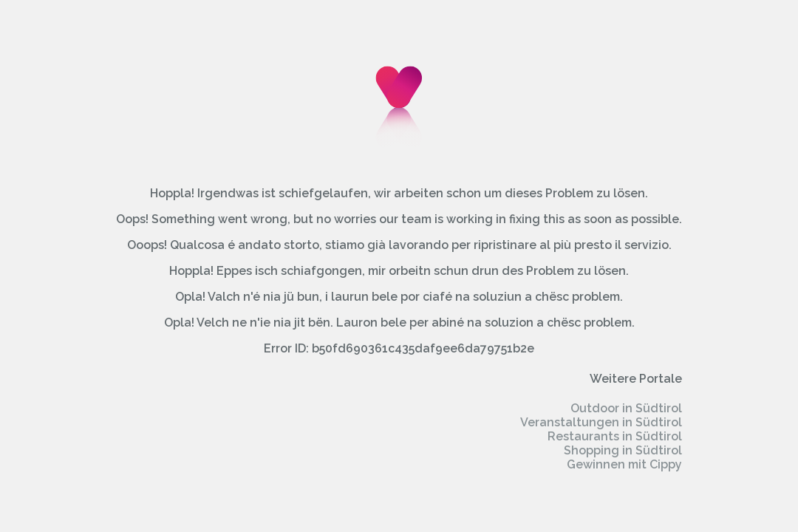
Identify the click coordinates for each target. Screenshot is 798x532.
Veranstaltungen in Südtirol (601, 422)
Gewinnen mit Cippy (624, 464)
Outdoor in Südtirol (626, 408)
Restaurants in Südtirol (615, 436)
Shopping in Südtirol (623, 450)
